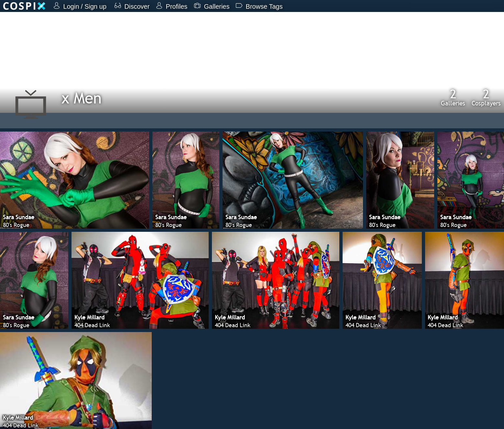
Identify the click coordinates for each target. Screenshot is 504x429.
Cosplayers (486, 97)
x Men (82, 98)
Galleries (453, 97)
